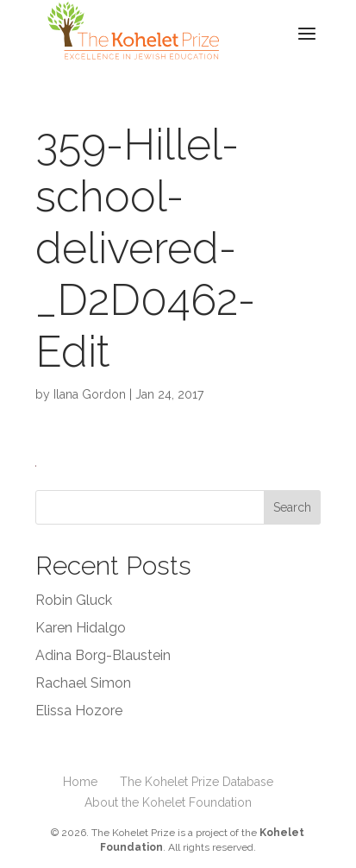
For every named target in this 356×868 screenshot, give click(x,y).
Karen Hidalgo (81, 628)
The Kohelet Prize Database (197, 782)
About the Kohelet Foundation (168, 802)
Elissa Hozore (79, 711)
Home (80, 782)
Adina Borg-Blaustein (103, 655)
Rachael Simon (83, 683)
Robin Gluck (74, 600)
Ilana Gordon (90, 394)
